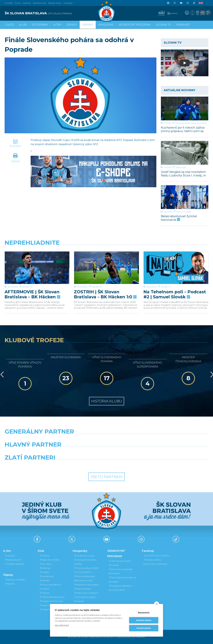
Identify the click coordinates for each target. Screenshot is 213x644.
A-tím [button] (57, 25)
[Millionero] (133, 452)
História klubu (107, 401)
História (44, 556)
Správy (88, 25)
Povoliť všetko (144, 628)
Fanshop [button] (183, 25)
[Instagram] (188, 3)
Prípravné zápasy (183, 123)
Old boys (45, 568)
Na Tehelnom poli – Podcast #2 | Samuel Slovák (175, 284)
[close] (157, 604)
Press (18, 3)
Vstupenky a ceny (84, 556)
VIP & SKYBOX (83, 572)
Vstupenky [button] (40, 25)
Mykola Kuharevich (199, 123)
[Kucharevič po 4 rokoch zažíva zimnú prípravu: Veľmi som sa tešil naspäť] (185, 108)
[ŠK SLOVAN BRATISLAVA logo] (54, 13)
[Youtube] (181, 3)
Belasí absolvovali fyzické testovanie (179, 218)
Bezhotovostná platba (86, 585)
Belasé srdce (55, 3)
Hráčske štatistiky (14, 564)
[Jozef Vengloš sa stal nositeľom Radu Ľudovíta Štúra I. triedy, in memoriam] (185, 153)
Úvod (10, 25)
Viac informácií (62, 625)
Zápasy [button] (72, 25)
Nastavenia (144, 612)
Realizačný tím (13, 560)
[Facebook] (168, 3)
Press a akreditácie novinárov (50, 587)
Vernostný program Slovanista (85, 599)
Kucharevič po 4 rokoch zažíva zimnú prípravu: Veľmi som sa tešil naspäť (183, 129)
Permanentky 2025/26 (86, 568)
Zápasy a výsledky (15, 580)
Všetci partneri (106, 477)
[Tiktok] (194, 3)
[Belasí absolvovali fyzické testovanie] (185, 197)
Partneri (44, 593)
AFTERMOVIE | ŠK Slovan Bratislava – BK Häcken (32, 284)
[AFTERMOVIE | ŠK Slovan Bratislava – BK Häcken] (37, 263)
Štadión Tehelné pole (51, 601)
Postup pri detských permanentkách (120, 588)
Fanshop (68, 3)
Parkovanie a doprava (86, 593)
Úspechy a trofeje (49, 560)
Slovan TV (27, 276)
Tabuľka (10, 584)
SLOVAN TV (163, 25)
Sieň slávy (45, 564)
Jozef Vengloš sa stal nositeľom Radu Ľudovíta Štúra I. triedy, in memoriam (183, 174)
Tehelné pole (180, 167)
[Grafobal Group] (133, 465)
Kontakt (44, 580)
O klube (44, 572)
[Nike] (106, 439)
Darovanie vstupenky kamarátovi (121, 571)
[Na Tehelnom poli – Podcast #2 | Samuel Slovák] (176, 263)
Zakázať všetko (144, 620)
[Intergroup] (80, 465)
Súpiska (10, 556)
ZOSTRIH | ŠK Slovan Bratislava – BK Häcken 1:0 (105, 284)
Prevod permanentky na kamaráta (122, 580)
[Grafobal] (80, 452)
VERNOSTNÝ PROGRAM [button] (135, 25)
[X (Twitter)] (175, 3)
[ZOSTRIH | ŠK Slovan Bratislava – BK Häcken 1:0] (106, 263)
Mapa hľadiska (82, 589)
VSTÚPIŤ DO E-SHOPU (157, 556)
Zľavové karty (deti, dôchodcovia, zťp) (85, 578)
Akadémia (106, 25)
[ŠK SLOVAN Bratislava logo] (106, 11)
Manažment (47, 576)
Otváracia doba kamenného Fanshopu (155, 562)
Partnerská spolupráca (52, 597)
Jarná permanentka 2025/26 (85, 562)
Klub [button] (23, 25)
